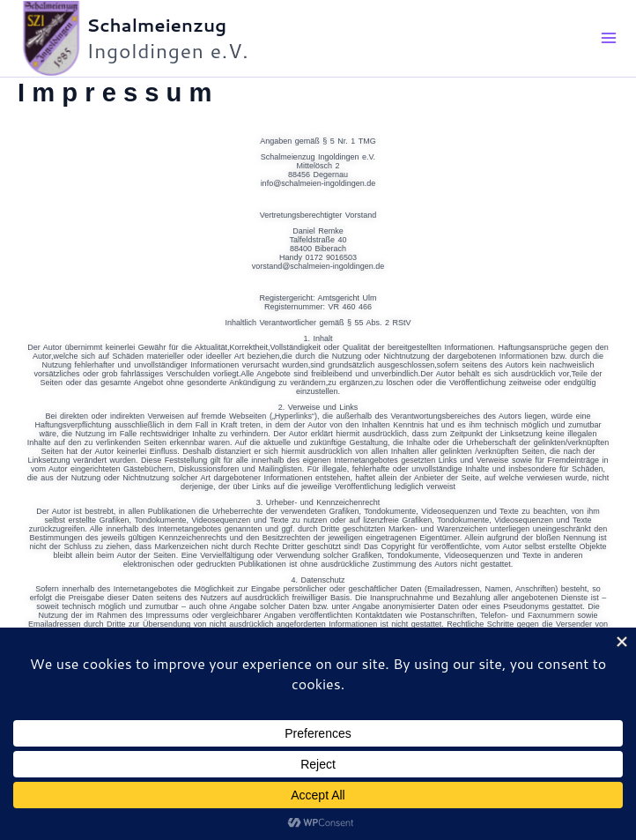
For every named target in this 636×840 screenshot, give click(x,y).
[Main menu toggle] (610, 41)
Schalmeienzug (162, 27)
